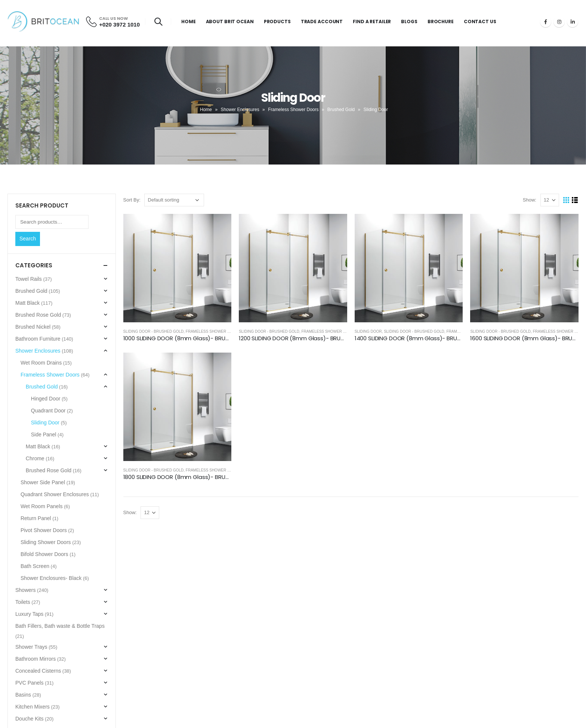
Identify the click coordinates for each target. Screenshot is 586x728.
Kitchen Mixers (33, 707)
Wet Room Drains (41, 363)
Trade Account (322, 21)
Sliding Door (368, 331)
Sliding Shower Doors (46, 542)
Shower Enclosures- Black (51, 578)
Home (189, 21)
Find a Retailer (372, 21)
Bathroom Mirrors (36, 659)
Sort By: (132, 200)
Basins (23, 695)
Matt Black (27, 303)
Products (277, 21)
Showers (25, 590)
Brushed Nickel (33, 327)
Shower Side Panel (43, 482)
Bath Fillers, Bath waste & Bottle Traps (60, 626)
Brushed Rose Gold (38, 315)
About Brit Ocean (230, 21)
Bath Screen (35, 566)
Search (28, 239)
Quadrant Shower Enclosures (55, 494)
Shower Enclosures (240, 110)
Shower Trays (31, 647)
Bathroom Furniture (38, 339)
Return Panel (36, 518)
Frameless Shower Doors (293, 110)
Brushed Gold (341, 110)
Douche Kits (29, 719)
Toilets (23, 602)
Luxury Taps (29, 614)
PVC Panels (29, 683)
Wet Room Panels (42, 506)
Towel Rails (29, 279)
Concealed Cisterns (38, 671)
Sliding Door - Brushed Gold (154, 331)
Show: (530, 200)
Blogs (409, 21)
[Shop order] (174, 200)
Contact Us (480, 21)
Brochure (441, 21)
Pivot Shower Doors (44, 530)
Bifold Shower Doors (44, 554)
